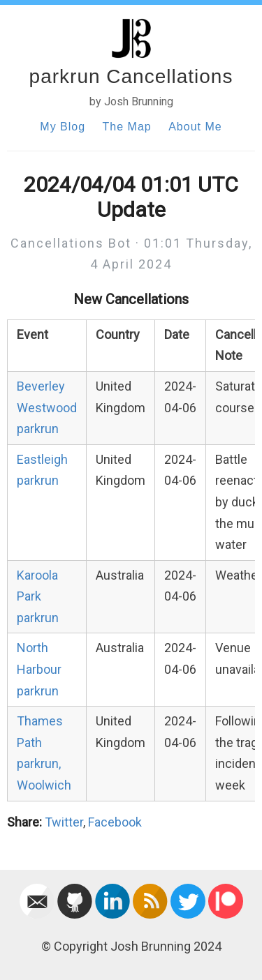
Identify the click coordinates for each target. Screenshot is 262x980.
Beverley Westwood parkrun (47, 407)
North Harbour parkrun (39, 669)
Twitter (64, 822)
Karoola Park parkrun (38, 596)
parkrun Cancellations (131, 76)
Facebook (115, 822)
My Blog (63, 127)
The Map (127, 127)
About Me (195, 127)
